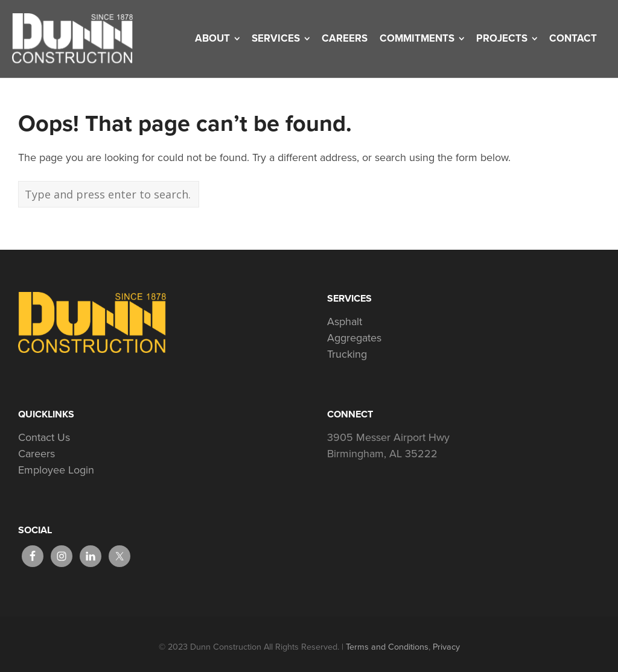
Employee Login (56, 470)
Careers (37, 454)
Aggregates (354, 338)
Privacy (446, 647)
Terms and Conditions (387, 647)
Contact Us (44, 437)
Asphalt (345, 322)
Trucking (347, 354)
